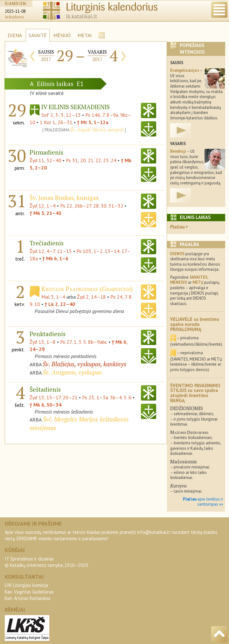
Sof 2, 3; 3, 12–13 (61, 115)
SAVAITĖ (38, 35)
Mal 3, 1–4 (53, 297)
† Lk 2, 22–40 (60, 304)
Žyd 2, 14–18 (91, 297)
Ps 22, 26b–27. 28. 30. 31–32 (92, 206)
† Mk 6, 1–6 (55, 258)
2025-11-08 (15, 11)
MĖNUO (62, 35)
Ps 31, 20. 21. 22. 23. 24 (91, 160)
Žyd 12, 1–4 (43, 206)
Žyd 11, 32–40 (45, 160)
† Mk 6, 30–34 (45, 405)
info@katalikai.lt (154, 532)
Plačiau (177, 227)
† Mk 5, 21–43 (45, 213)
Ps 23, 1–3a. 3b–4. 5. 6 (107, 397)
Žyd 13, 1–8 (43, 342)
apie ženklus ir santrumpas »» (203, 502)
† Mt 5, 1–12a (93, 122)
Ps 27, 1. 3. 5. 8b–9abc (84, 342)
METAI (85, 35)
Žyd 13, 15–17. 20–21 (54, 397)
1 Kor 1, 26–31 (56, 122)
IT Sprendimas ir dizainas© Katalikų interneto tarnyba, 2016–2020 (46, 562)
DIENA (15, 35)
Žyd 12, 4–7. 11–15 (51, 251)
